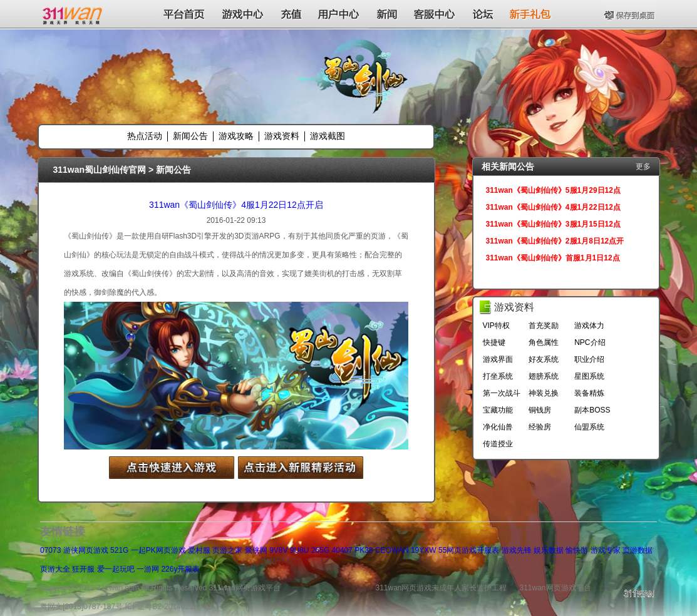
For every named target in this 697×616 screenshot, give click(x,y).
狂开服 (83, 569)
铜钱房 (540, 410)
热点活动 (145, 136)
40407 (342, 550)
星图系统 (589, 376)
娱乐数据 (549, 550)
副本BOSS (592, 410)
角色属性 (544, 342)
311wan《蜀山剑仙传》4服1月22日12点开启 (236, 205)
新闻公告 (190, 136)
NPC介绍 (590, 342)
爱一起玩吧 (116, 569)
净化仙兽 (498, 427)
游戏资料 (282, 136)
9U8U (300, 550)
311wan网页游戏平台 (555, 588)
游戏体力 (589, 326)
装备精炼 (589, 393)
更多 (643, 167)
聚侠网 (256, 550)
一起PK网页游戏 (158, 550)
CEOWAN (392, 550)
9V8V (278, 550)
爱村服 (199, 550)
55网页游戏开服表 (469, 550)
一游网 (148, 569)
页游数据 (638, 550)
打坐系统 (498, 376)
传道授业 (498, 444)
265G (320, 550)
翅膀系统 (544, 376)
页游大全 (55, 569)
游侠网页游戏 (86, 550)
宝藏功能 (498, 410)
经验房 (540, 427)
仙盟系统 (589, 427)
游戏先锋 (517, 550)
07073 (50, 550)
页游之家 (227, 550)
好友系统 (544, 359)
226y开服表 (180, 569)
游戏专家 (606, 550)
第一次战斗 (502, 393)
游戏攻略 (236, 136)
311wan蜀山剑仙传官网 (100, 170)
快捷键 (494, 342)
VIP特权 (496, 326)
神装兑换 (544, 393)
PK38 (364, 550)
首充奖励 (544, 326)
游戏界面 (498, 359)
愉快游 (577, 550)
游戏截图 (328, 136)
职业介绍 (589, 359)
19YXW (424, 550)
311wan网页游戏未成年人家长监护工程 (441, 588)
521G (119, 550)
